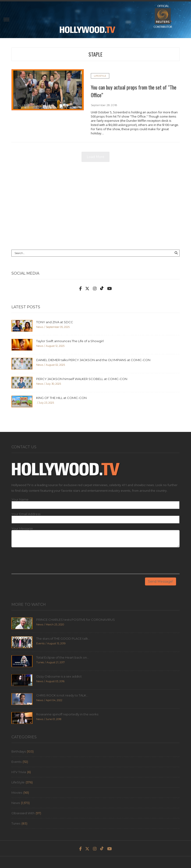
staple (95, 54)
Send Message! (161, 581)
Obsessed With (23, 813)
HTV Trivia (19, 772)
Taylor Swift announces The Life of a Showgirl (70, 341)
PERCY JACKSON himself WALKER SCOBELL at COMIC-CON (82, 379)
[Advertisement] (95, 208)
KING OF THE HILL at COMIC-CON (61, 398)
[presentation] (47, 562)
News (16, 803)
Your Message (22, 529)
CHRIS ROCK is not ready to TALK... (62, 695)
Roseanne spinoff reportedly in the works (67, 714)
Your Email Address (26, 514)
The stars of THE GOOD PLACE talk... (63, 638)
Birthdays (19, 751)
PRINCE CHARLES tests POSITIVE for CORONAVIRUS (76, 620)
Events (16, 762)
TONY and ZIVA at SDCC (55, 322)
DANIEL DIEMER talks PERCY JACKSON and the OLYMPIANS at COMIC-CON (93, 360)
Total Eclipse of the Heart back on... (63, 657)
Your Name (20, 500)
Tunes (16, 823)
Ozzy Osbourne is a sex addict (59, 676)
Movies (17, 793)
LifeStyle (100, 76)
